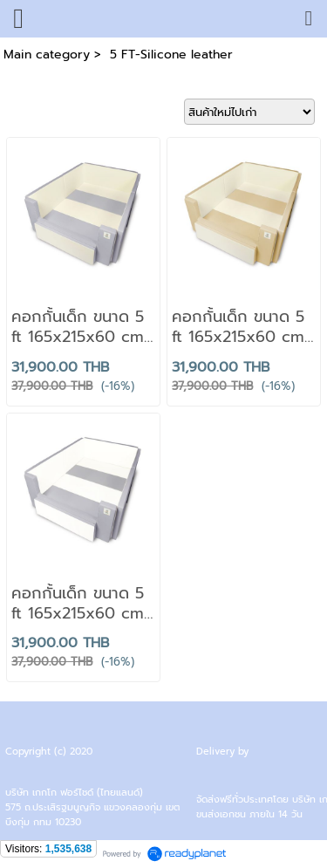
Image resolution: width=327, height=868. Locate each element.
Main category (47, 55)
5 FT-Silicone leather (169, 55)
